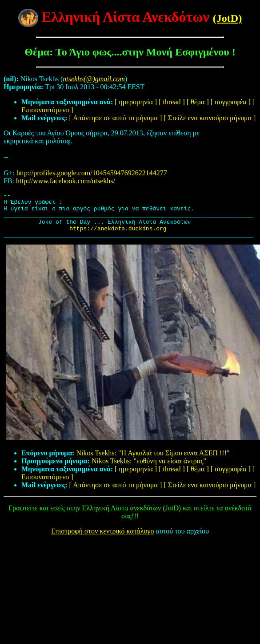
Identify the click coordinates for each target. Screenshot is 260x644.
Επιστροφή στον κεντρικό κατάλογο (102, 540)
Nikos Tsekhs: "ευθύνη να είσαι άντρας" (149, 470)
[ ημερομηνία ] (136, 102)
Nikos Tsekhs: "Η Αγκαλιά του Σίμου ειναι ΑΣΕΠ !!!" (153, 462)
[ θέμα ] (198, 102)
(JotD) (227, 18)
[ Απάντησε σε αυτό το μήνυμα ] (116, 118)
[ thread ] (172, 102)
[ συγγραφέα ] (231, 102)
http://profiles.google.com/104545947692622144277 (92, 173)
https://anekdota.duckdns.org (118, 236)
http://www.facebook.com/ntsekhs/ (66, 181)
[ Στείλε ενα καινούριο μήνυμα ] (210, 118)
